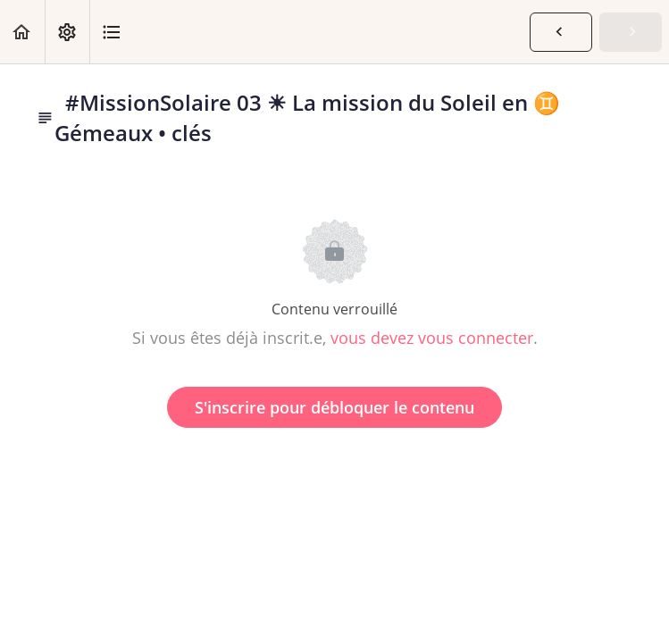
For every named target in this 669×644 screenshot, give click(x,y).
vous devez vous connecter (432, 338)
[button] (22, 32)
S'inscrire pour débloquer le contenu (334, 407)
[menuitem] (67, 32)
